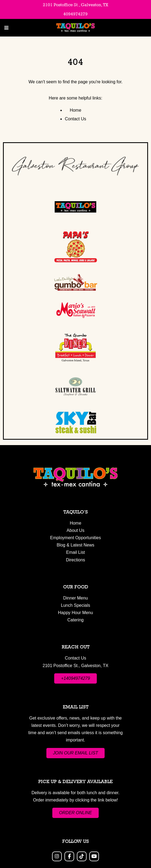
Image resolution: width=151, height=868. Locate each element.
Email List (75, 552)
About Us (75, 530)
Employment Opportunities (76, 538)
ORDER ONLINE (75, 813)
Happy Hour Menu (75, 613)
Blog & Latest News (75, 545)
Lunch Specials (76, 605)
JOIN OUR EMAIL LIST (76, 753)
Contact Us (75, 119)
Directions (75, 560)
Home (76, 110)
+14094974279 (75, 678)
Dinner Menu (75, 598)
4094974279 (75, 14)
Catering (75, 620)
